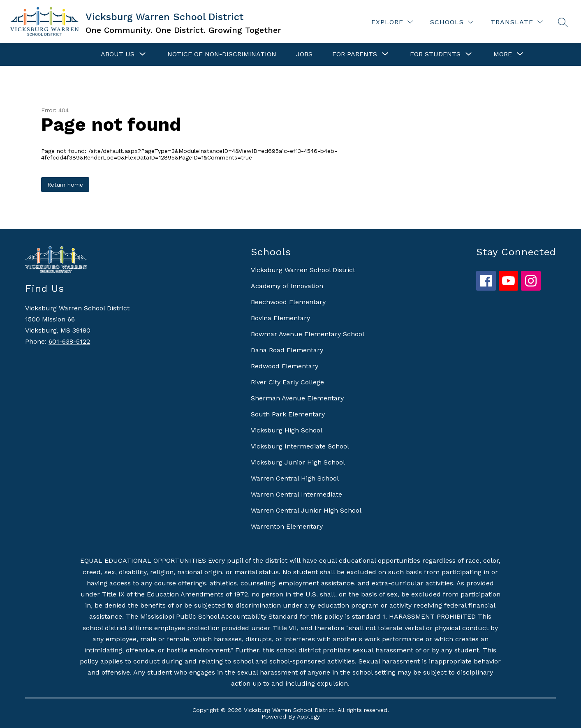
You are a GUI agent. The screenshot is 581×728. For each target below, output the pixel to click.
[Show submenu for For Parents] (355, 54)
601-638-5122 (69, 341)
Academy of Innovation (287, 286)
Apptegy (308, 716)
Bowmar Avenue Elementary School (308, 334)
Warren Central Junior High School (306, 510)
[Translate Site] (517, 22)
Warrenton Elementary (287, 526)
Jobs (304, 54)
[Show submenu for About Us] (118, 54)
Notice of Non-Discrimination (222, 54)
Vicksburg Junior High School (298, 462)
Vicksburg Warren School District (303, 270)
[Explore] (392, 22)
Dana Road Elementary (287, 350)
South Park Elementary (288, 414)
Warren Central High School (295, 478)
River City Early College (287, 382)
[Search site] (563, 22)
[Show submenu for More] (503, 54)
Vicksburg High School (287, 430)
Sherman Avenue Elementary (297, 398)
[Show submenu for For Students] (435, 54)
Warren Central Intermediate (296, 494)
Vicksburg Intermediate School (300, 446)
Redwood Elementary (285, 366)
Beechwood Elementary (288, 302)
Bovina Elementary (280, 318)
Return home (65, 185)
